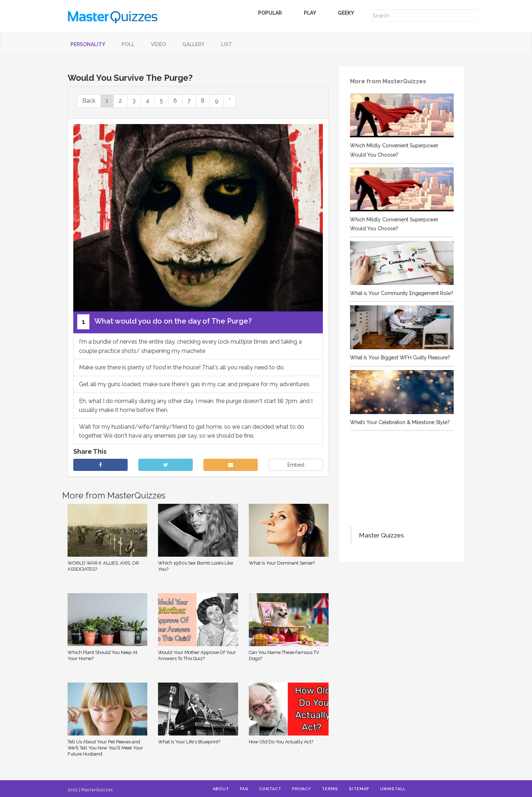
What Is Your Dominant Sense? (282, 563)
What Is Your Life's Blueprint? (189, 742)
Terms (330, 789)
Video (158, 44)
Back (89, 101)
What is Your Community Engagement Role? (402, 293)
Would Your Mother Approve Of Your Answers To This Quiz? (197, 655)
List (226, 44)
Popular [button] (273, 13)
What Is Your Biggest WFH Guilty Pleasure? (400, 358)
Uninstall (393, 789)
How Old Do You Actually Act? (281, 742)
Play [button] (313, 13)
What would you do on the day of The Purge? (164, 322)
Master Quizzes (381, 535)
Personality (88, 44)
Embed (296, 465)
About (221, 789)
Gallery (193, 44)
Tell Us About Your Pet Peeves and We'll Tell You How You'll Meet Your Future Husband (105, 748)
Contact (270, 789)
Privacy (302, 789)
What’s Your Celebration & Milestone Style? (400, 422)
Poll (128, 44)
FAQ (244, 789)
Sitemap (359, 789)
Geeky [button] (349, 13)
